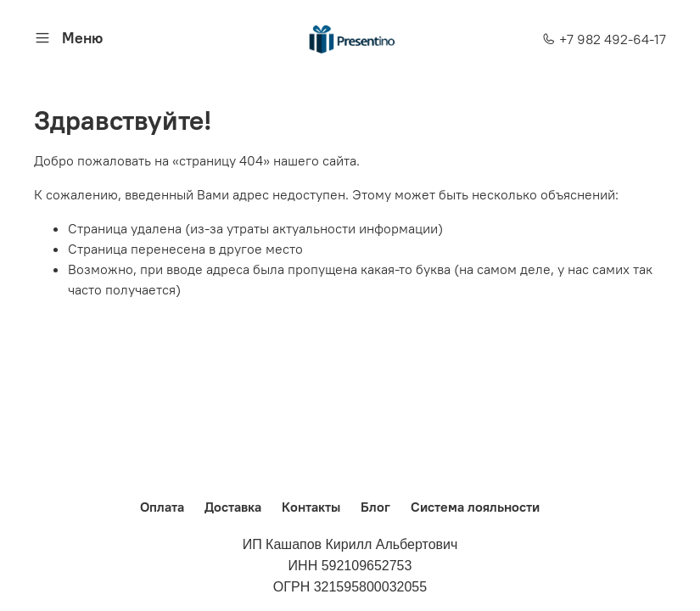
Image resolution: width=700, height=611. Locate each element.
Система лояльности (475, 507)
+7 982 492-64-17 (604, 39)
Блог (375, 507)
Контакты (311, 507)
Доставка (233, 507)
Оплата (162, 507)
